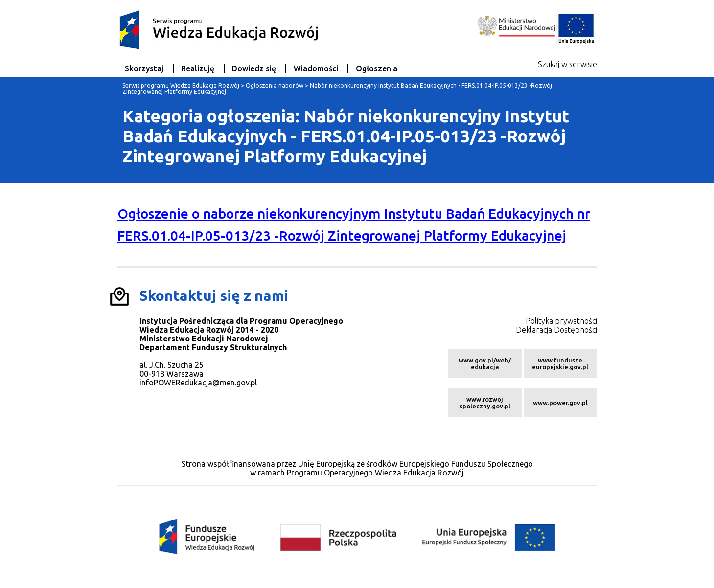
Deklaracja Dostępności (556, 330)
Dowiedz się (254, 68)
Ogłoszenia (377, 68)
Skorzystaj (144, 68)
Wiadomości (316, 68)
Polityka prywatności (561, 321)
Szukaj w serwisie (567, 64)
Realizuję (198, 68)
